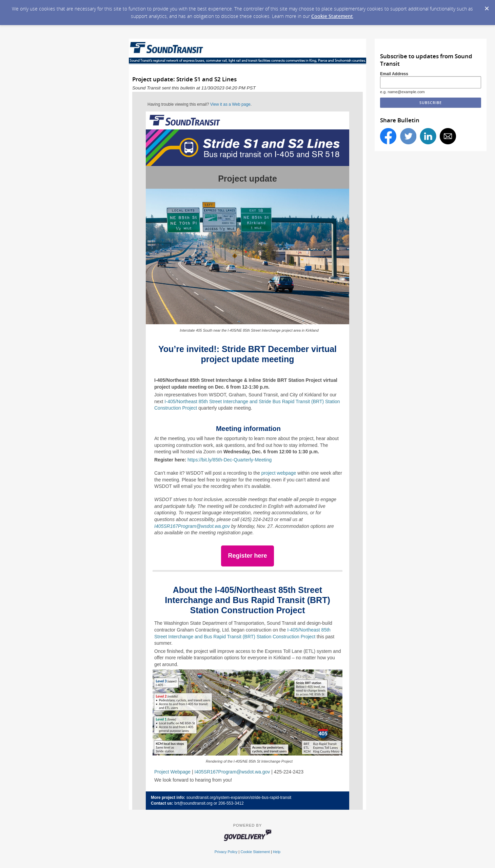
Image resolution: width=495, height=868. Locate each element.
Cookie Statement (332, 16)
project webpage (279, 473)
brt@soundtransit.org (193, 803)
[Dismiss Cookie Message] (487, 6)
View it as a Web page (230, 104)
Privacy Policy (226, 852)
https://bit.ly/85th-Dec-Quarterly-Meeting (230, 460)
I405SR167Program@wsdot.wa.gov (192, 526)
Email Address (394, 74)
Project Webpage (172, 772)
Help (277, 852)
